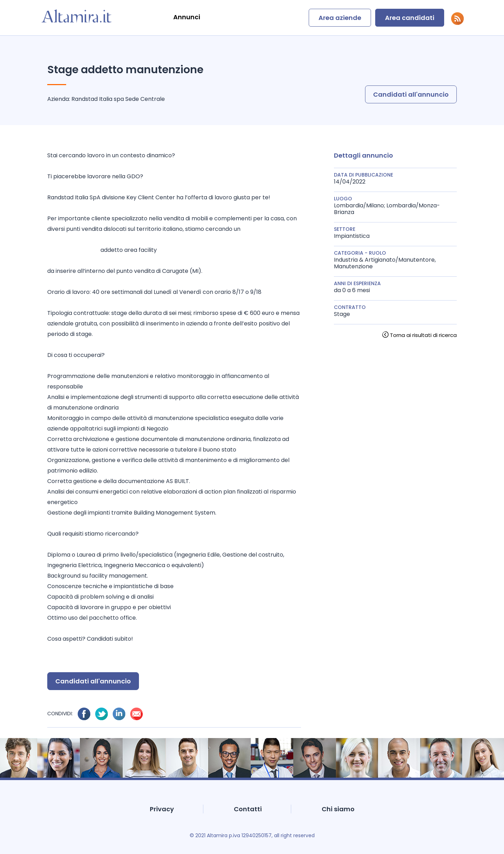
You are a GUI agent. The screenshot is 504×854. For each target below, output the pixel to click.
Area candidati (410, 18)
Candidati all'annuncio (411, 94)
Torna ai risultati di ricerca (423, 335)
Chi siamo (338, 809)
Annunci (187, 17)
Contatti (248, 809)
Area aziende (340, 18)
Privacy (162, 809)
